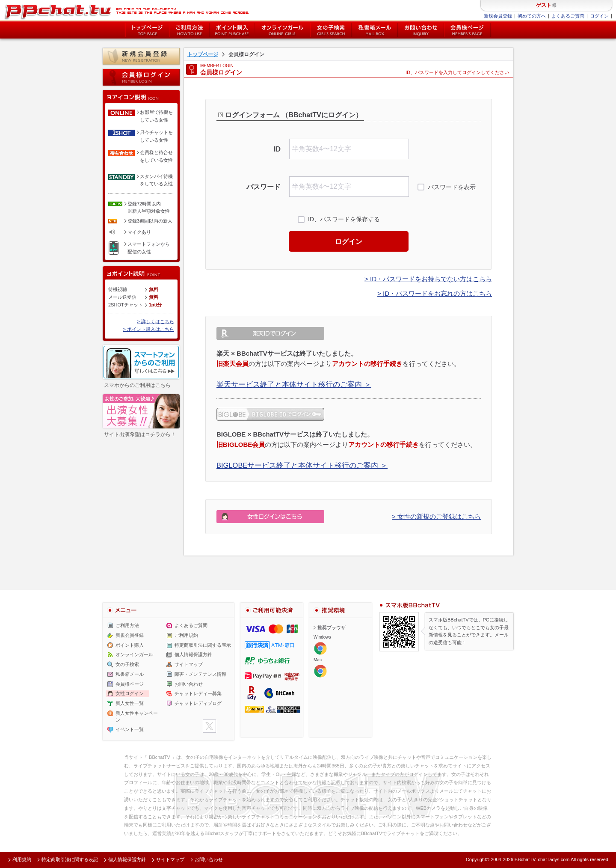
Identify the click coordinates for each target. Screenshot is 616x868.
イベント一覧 (130, 729)
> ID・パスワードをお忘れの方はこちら (435, 293)
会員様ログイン (141, 77)
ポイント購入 (232, 30)
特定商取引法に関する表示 (203, 645)
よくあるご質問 (568, 16)
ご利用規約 (186, 635)
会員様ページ (468, 30)
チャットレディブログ (198, 703)
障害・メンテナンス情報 (200, 674)
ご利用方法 (190, 30)
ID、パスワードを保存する (344, 219)
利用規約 (22, 859)
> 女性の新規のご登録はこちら (436, 516)
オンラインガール (134, 654)
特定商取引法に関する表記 (70, 859)
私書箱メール (375, 30)
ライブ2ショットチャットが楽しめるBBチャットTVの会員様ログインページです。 (126, 11)
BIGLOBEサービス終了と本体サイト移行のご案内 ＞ (302, 465)
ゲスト (544, 5)
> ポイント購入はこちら (149, 329)
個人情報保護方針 (193, 654)
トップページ (147, 30)
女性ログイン (130, 693)
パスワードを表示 (452, 187)
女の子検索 (331, 30)
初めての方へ (532, 16)
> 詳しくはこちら (156, 321)
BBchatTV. (526, 859)
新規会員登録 (498, 16)
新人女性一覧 (130, 703)
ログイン (599, 16)
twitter (209, 726)
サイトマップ (189, 664)
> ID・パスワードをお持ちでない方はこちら (428, 279)
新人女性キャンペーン (137, 716)
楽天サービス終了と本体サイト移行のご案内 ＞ (294, 384)
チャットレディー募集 (198, 693)
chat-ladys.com (554, 859)
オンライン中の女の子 (282, 30)
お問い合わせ (421, 30)
